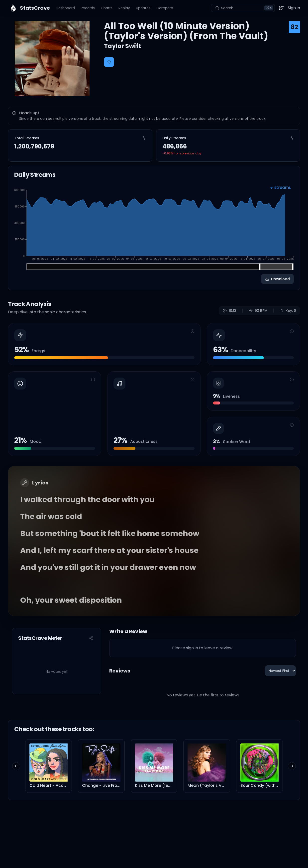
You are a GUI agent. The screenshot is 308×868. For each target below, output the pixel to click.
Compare (165, 8)
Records (88, 8)
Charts (107, 8)
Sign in (294, 8)
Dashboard (65, 8)
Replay (124, 8)
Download (277, 279)
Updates (143, 8)
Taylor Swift (122, 46)
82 (294, 27)
